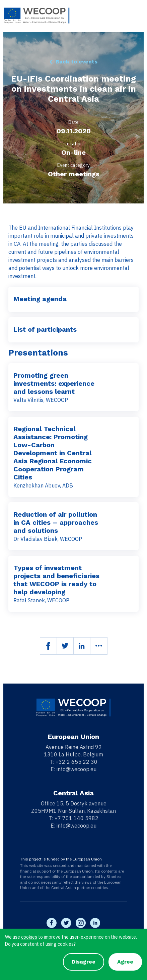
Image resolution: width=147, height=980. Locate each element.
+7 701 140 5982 (77, 818)
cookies (29, 937)
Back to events (77, 62)
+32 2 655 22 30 (77, 762)
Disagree (84, 962)
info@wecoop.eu (77, 769)
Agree (125, 962)
